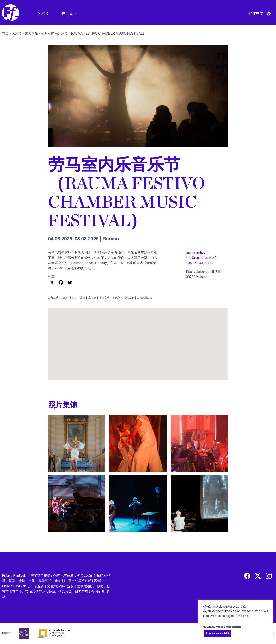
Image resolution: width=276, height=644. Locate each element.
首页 (5, 33)
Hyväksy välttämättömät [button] (222, 627)
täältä (244, 616)
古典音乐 (31, 33)
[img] (247, 576)
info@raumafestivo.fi (201, 258)
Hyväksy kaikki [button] (217, 633)
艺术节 (43, 13)
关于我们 (69, 13)
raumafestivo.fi (197, 252)
